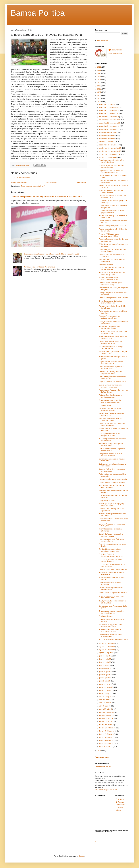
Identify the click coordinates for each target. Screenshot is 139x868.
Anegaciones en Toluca (107, 501)
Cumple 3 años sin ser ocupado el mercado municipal (111, 535)
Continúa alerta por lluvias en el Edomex (113, 298)
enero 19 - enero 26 (107, 740)
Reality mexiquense (106, 264)
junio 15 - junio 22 (106, 675)
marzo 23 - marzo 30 (107, 712)
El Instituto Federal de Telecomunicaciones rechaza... (111, 555)
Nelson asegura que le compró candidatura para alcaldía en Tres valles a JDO (51, 254)
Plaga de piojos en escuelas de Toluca (113, 382)
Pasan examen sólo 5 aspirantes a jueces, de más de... (111, 368)
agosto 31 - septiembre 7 (108, 157)
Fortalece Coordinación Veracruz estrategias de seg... (111, 396)
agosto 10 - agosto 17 (107, 650)
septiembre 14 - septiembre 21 (110, 151)
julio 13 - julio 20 (105, 662)
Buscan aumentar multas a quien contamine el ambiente (111, 386)
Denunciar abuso (103, 757)
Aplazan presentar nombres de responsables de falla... (110, 630)
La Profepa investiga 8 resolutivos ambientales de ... (111, 589)
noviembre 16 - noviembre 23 (110, 123)
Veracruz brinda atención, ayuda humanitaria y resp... (110, 284)
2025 (99, 67)
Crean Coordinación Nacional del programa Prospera (111, 302)
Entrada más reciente (19, 182)
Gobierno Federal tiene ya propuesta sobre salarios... (112, 470)
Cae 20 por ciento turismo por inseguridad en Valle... (109, 435)
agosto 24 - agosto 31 (107, 643)
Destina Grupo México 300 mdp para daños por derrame (112, 424)
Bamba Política (38, 13)
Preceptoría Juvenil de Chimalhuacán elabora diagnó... (112, 250)
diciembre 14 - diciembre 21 (109, 111)
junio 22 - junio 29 (106, 672)
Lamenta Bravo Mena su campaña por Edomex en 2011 (113, 197)
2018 (99, 89)
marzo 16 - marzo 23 (107, 715)
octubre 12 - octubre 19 (108, 139)
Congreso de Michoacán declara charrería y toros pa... (110, 455)
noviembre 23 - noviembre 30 (110, 120)
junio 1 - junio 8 (105, 681)
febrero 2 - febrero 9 (107, 734)
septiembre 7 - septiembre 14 (110, 154)
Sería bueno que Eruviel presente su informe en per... (112, 414)
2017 (99, 92)
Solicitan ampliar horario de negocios (112, 482)
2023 (99, 73)
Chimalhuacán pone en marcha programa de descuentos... (110, 401)
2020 (99, 83)
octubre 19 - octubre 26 (108, 136)
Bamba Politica (116, 50)
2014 (99, 102)
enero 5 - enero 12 (106, 747)
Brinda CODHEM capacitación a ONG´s (113, 593)
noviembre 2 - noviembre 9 (109, 129)
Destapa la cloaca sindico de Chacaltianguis (39, 267)
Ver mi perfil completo (115, 53)
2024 (99, 70)
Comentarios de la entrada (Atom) (33, 186)
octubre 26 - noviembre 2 (108, 132)
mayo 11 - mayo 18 (106, 690)
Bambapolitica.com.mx (103, 767)
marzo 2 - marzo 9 (106, 722)
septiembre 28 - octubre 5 (109, 145)
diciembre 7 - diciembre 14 (109, 114)
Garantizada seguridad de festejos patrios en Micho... (111, 347)
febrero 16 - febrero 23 (108, 728)
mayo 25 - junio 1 (106, 684)
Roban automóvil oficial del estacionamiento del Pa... (109, 279)
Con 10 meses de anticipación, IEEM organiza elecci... (112, 565)
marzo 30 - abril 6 (106, 709)
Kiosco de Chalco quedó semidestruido (113, 479)
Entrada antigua (81, 182)
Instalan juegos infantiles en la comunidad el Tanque (110, 327)
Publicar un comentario (22, 178)
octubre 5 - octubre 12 (107, 142)
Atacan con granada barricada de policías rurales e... (111, 191)
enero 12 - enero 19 (107, 744)
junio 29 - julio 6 (105, 668)
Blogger (81, 856)
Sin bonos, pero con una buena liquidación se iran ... (110, 409)
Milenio (118, 810)
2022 (99, 77)
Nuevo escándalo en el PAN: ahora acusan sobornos (111, 540)
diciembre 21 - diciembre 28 (109, 107)
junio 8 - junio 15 (105, 678)
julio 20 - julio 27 (105, 659)
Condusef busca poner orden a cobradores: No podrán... (110, 550)
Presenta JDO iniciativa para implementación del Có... (109, 235)
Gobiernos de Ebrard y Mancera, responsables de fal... (111, 373)
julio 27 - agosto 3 (106, 656)
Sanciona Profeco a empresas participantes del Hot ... (110, 317)
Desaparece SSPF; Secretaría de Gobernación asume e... (111, 171)
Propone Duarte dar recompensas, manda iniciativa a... (111, 363)
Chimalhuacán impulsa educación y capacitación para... (112, 612)
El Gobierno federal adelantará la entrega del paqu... (111, 560)
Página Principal (51, 182)
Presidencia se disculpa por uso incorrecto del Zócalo (110, 625)
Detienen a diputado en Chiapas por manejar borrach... (112, 166)
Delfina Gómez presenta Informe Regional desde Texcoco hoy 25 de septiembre (46, 197)
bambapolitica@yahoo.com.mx (106, 790)
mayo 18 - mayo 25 (106, 687)
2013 (99, 751)
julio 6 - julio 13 (105, 665)
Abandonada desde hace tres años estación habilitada (111, 161)
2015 (99, 98)
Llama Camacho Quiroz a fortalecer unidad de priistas (112, 269)
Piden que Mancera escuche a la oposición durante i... (111, 419)
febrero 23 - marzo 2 (107, 725)
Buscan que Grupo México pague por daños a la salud (112, 505)
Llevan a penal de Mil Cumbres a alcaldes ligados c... (111, 635)
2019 (99, 86)
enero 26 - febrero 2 (107, 737)
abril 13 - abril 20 (106, 703)
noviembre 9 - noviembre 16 (110, 126)
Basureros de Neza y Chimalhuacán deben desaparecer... (112, 273)
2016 (99, 95)
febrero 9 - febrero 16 (107, 731)
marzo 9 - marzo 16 (106, 719)
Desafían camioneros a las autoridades (113, 569)
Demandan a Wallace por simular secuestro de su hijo (111, 342)
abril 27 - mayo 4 (106, 697)
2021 (99, 80)
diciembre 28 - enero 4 (108, 104)
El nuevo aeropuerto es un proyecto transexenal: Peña (112, 597)
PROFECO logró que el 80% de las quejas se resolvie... (111, 212)
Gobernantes (120, 805)
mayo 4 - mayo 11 (106, 694)
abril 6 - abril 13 (105, 706)
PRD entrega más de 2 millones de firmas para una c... (111, 486)
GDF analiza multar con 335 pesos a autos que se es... (112, 450)
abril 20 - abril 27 (106, 700)
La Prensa (119, 807)
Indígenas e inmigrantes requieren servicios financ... (111, 445)
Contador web (99, 842)
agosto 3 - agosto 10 (107, 653)
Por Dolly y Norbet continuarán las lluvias (114, 639)
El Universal (120, 802)
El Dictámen (120, 799)
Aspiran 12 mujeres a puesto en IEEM (112, 226)
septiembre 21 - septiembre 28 (110, 148)
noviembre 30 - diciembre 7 (109, 117)
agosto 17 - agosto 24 (107, 647)
